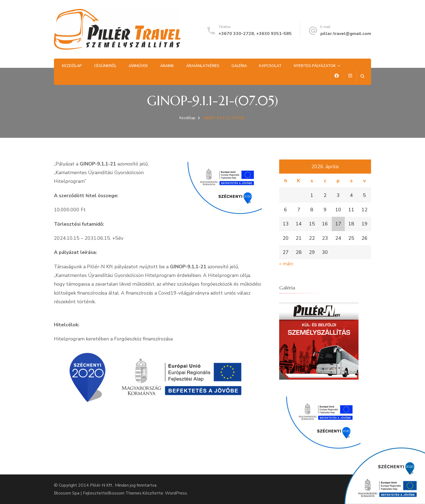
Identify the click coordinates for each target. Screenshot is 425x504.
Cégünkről (105, 66)
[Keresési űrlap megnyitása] (362, 76)
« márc (286, 264)
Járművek (138, 66)
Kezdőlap (72, 66)
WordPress (176, 493)
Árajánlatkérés (203, 66)
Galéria (239, 66)
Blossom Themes (124, 493)
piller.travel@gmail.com (346, 34)
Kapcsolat (270, 66)
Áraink (167, 66)
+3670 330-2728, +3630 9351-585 (255, 34)
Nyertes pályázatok (315, 66)
